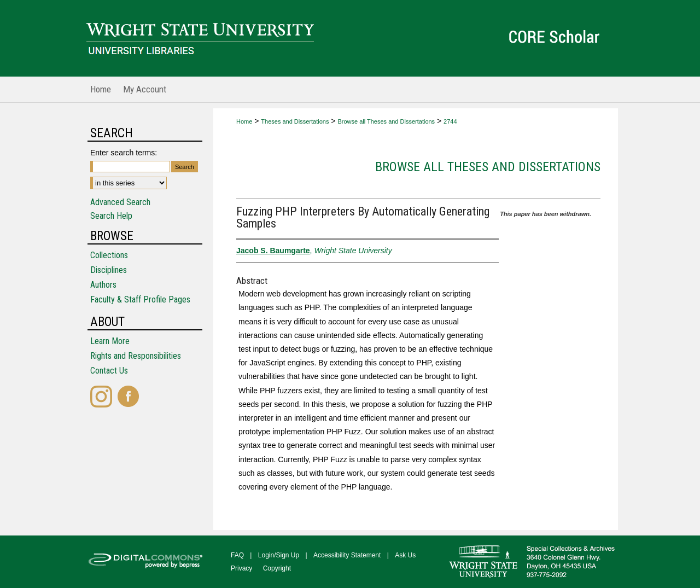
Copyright (277, 568)
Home (244, 121)
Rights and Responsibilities (136, 356)
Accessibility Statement (347, 555)
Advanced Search (120, 202)
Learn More (110, 341)
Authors (103, 285)
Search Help (111, 216)
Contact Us (109, 371)
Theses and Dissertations (295, 121)
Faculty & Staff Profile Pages (140, 299)
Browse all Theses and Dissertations (386, 121)
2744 (450, 121)
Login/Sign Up (279, 555)
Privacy (241, 568)
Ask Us (405, 555)
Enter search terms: (124, 153)
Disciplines (109, 270)
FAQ (237, 555)
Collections (109, 255)
